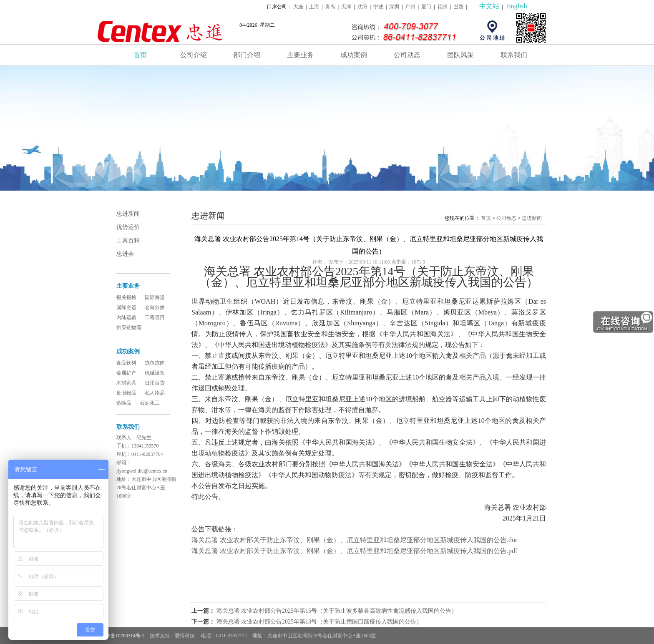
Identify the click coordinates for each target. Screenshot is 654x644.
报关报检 (126, 297)
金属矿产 (126, 373)
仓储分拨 (155, 307)
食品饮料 (126, 363)
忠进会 (125, 254)
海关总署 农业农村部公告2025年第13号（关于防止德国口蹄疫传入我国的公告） (319, 622)
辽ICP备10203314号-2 (121, 636)
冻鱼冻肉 (155, 363)
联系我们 (514, 55)
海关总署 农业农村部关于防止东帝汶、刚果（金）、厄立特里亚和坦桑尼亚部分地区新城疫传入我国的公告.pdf (354, 551)
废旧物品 (126, 393)
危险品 (124, 403)
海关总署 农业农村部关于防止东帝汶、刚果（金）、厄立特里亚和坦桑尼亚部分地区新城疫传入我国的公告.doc (355, 540)
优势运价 (128, 227)
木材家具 (126, 383)
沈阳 (362, 7)
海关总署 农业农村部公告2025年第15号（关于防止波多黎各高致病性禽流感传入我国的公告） (337, 611)
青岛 (330, 7)
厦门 (426, 7)
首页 (140, 55)
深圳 (394, 7)
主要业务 (300, 55)
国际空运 (126, 307)
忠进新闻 (128, 214)
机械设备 (155, 373)
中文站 (489, 6)
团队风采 (460, 55)
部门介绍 (247, 55)
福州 (443, 7)
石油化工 (150, 403)
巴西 (458, 7)
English (517, 6)
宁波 (378, 7)
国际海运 (155, 297)
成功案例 (354, 55)
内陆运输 (126, 317)
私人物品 (155, 393)
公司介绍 (194, 55)
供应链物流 (129, 327)
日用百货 (155, 383)
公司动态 (407, 55)
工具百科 (128, 240)
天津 (346, 7)
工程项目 (155, 317)
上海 (314, 7)
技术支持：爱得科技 (173, 636)
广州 (410, 7)
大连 (298, 7)
